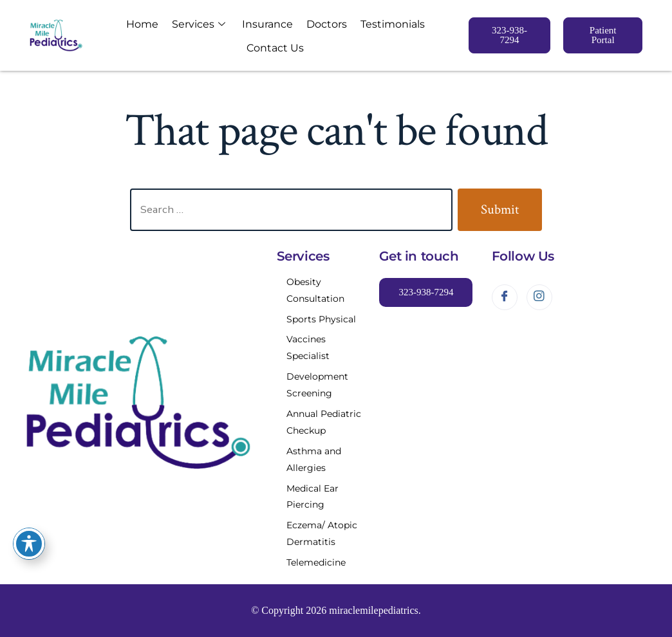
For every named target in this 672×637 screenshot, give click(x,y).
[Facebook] (505, 297)
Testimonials (384, 24)
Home (145, 24)
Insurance (265, 24)
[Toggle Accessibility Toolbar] (29, 544)
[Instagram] (539, 297)
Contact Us (273, 47)
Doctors (321, 24)
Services (199, 24)
